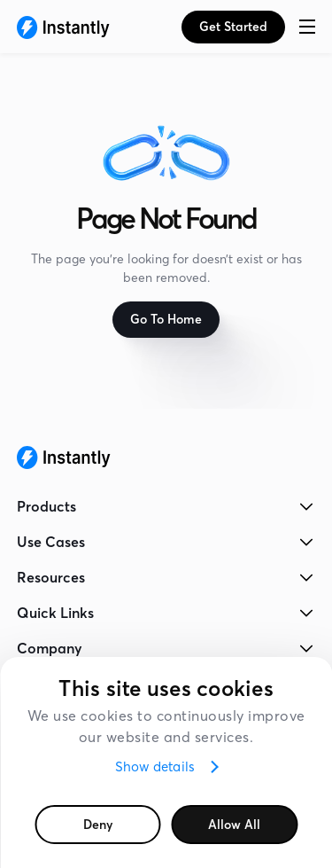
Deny (98, 825)
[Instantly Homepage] (63, 27)
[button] (307, 27)
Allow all (234, 825)
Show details (155, 766)
